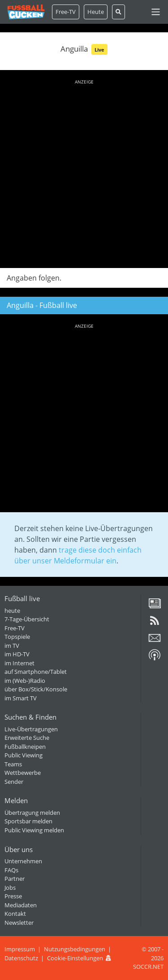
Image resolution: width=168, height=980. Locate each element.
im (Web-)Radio (25, 681)
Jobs (10, 888)
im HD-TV (17, 654)
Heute (96, 12)
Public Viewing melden (34, 830)
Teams (13, 764)
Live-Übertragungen (31, 729)
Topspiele (17, 637)
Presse (13, 896)
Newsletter (19, 923)
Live (99, 50)
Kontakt (15, 914)
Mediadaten (21, 905)
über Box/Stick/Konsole (36, 689)
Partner (15, 879)
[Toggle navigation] (156, 12)
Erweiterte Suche (27, 738)
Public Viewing (24, 755)
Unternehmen (23, 861)
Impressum (20, 949)
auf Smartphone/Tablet (36, 672)
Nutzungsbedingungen (75, 949)
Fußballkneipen (25, 747)
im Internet (19, 663)
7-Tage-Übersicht (27, 619)
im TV (12, 646)
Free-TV (66, 12)
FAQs (11, 870)
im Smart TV (21, 698)
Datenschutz (21, 958)
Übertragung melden (32, 813)
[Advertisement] (84, 172)
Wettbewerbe (23, 773)
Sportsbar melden (28, 821)
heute (12, 611)
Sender (14, 782)
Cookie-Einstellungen (75, 958)
